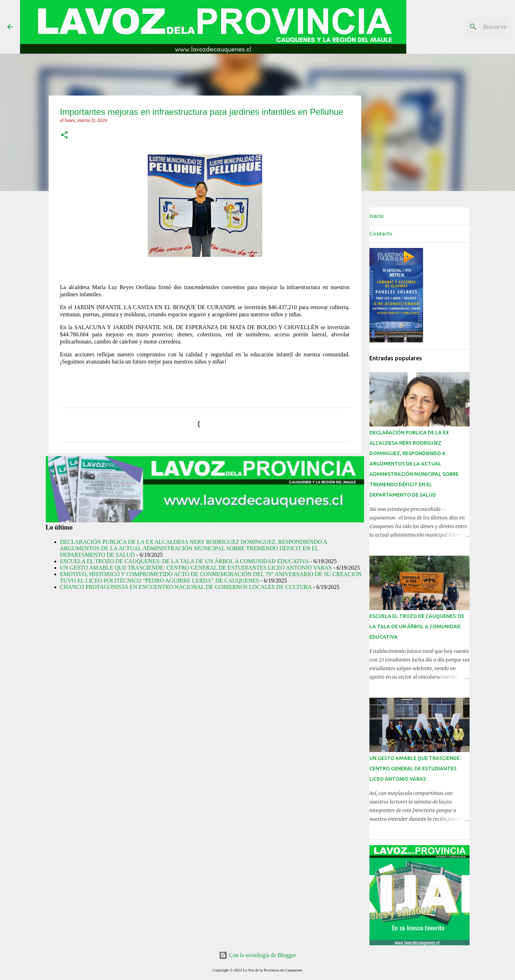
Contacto (381, 234)
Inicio (377, 216)
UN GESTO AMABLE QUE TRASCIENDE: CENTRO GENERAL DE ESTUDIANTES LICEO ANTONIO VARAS (196, 568)
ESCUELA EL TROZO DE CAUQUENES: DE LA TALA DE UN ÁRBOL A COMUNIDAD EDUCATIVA (185, 561)
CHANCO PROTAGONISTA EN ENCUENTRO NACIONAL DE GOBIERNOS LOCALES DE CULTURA (186, 587)
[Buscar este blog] (472, 27)
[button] (64, 135)
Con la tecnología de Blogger (257, 955)
